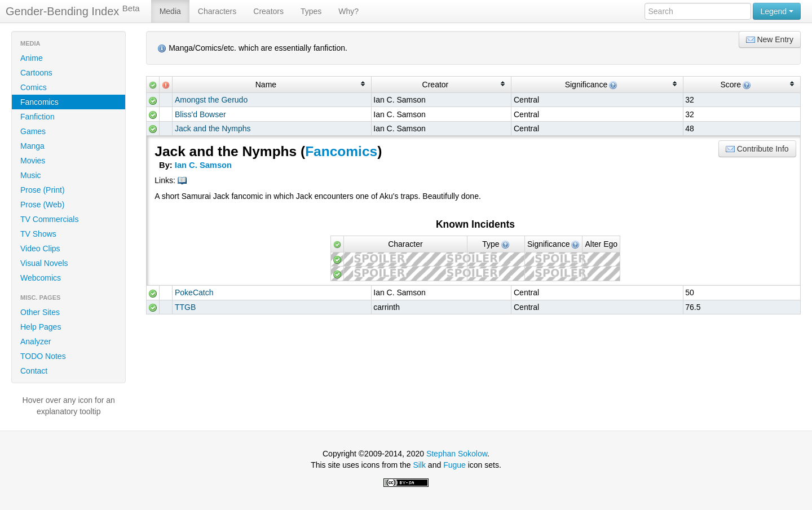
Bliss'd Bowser (200, 114)
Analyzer (36, 342)
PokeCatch (194, 292)
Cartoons (36, 73)
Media (170, 11)
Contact (34, 371)
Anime (32, 58)
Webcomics (41, 278)
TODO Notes (43, 356)
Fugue (454, 465)
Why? (348, 11)
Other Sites (40, 312)
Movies (33, 161)
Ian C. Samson (203, 165)
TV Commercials (49, 219)
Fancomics (39, 102)
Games (33, 131)
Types (311, 11)
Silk (419, 465)
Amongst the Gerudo (211, 100)
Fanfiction (37, 117)
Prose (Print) (43, 190)
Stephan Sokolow (457, 454)
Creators (268, 11)
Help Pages (41, 327)
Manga (32, 146)
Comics (34, 87)
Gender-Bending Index (73, 11)
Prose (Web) (42, 205)
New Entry (770, 40)
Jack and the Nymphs (213, 128)
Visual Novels (44, 263)
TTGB (185, 307)
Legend (777, 11)
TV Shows (38, 234)
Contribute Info (757, 149)
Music (31, 175)
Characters (217, 11)
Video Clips (40, 249)
